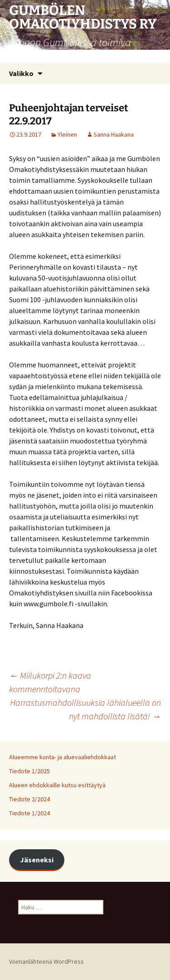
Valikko (21, 73)
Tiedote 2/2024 (29, 799)
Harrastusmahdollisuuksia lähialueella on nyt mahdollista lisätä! (85, 709)
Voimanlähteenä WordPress (46, 961)
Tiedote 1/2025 (29, 771)
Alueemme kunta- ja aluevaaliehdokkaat (63, 757)
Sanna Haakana (114, 134)
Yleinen (67, 134)
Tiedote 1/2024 (29, 813)
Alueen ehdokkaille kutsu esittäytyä (57, 785)
